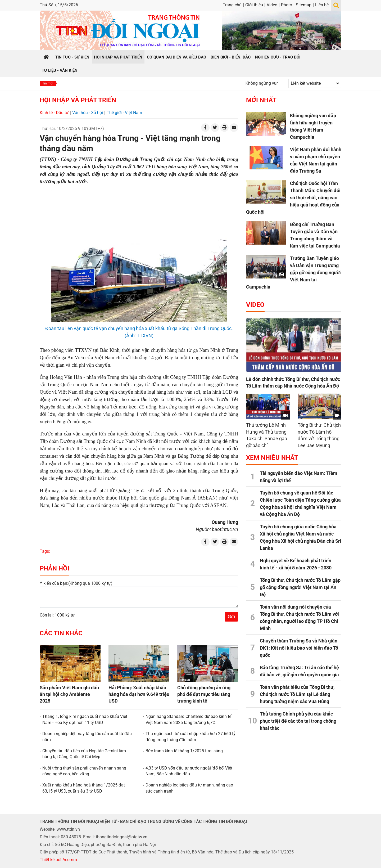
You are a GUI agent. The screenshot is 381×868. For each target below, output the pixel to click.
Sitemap (304, 5)
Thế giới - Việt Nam (124, 113)
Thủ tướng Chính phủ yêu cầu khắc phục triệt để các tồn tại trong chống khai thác (298, 721)
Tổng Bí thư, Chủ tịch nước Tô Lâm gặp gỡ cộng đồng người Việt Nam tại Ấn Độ (300, 587)
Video (272, 5)
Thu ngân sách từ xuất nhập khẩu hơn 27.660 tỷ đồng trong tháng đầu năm (190, 737)
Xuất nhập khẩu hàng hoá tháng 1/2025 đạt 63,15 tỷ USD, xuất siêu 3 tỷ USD (84, 788)
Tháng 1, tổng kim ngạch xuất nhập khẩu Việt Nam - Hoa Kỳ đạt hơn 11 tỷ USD (85, 719)
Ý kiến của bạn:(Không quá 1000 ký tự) (76, 583)
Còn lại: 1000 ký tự (57, 615)
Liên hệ (322, 5)
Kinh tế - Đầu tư (54, 113)
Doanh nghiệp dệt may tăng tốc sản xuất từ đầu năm (87, 737)
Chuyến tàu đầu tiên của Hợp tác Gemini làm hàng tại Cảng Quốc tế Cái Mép (84, 754)
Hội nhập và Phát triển (78, 100)
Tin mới (48, 83)
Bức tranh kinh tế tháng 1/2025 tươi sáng (184, 751)
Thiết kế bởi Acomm (58, 860)
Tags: (45, 551)
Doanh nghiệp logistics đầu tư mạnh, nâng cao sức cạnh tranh (189, 788)
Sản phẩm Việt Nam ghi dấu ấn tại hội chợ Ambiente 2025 (69, 694)
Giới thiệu (254, 5)
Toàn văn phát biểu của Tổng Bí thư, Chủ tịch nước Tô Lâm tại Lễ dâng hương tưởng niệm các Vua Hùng (297, 694)
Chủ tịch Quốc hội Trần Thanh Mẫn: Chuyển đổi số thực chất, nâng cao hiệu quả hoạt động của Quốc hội (293, 198)
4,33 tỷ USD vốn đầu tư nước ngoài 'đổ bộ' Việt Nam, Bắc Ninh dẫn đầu (189, 771)
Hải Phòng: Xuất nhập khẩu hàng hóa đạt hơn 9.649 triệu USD (139, 694)
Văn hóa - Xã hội (88, 113)
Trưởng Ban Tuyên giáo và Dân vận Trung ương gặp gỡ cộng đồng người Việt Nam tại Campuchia (293, 273)
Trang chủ (232, 5)
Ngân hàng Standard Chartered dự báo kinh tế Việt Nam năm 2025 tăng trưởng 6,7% (188, 719)
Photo (287, 5)
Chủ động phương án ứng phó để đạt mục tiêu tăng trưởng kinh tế (204, 694)
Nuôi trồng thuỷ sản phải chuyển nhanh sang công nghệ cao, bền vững (84, 771)
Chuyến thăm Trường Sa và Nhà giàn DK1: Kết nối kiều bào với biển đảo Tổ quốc (299, 648)
